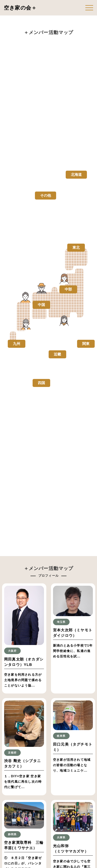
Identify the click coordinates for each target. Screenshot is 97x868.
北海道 (76, 175)
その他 (46, 195)
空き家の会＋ (20, 8)
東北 (76, 247)
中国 (41, 305)
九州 (17, 344)
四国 (41, 383)
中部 (68, 289)
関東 (86, 344)
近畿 (57, 354)
